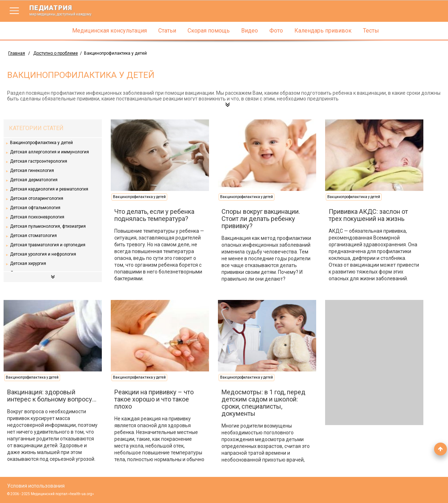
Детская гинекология (32, 171)
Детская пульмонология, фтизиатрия (48, 226)
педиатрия (65, 10)
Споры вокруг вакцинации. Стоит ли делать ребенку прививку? (261, 219)
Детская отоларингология (37, 198)
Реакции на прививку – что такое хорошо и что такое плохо (154, 399)
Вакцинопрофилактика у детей (41, 143)
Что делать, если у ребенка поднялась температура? (154, 215)
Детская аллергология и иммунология (49, 152)
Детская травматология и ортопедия (48, 245)
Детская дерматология (34, 180)
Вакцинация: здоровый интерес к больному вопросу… (52, 396)
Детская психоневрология (37, 217)
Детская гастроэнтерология (39, 161)
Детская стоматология (33, 236)
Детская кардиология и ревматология (49, 189)
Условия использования (36, 486)
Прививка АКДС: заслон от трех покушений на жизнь (368, 215)
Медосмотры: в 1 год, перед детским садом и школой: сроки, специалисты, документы (263, 403)
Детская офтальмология (35, 208)
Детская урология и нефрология (43, 254)
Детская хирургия (28, 263)
